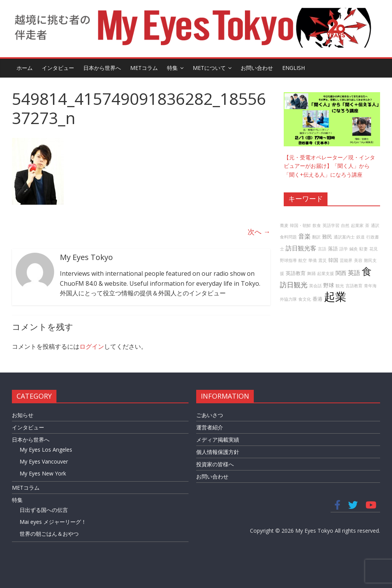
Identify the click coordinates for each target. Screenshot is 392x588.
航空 (303, 260)
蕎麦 (284, 225)
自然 (345, 225)
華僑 (313, 260)
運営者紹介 (210, 427)
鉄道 (361, 237)
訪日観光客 (301, 248)
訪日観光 (294, 285)
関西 (341, 273)
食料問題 (288, 237)
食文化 (305, 299)
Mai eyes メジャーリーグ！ (53, 522)
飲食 (317, 225)
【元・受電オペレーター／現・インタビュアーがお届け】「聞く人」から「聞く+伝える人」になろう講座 (329, 166)
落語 (333, 249)
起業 (335, 296)
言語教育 (354, 286)
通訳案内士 (344, 237)
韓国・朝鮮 (300, 225)
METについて (209, 68)
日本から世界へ (102, 68)
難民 (327, 237)
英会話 (315, 286)
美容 (358, 260)
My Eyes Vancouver (44, 461)
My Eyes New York (43, 473)
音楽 (304, 236)
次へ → (259, 232)
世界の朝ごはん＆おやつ (49, 534)
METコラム (144, 68)
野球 (329, 285)
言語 (322, 249)
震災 (323, 260)
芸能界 (346, 260)
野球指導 (288, 260)
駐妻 (364, 249)
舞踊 (311, 273)
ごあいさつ (210, 415)
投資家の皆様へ (215, 464)
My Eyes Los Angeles (46, 450)
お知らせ (23, 415)
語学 (344, 249)
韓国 (333, 260)
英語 (354, 273)
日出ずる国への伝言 (44, 510)
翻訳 (316, 237)
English (294, 68)
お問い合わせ (257, 68)
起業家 (357, 225)
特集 (172, 68)
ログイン (92, 346)
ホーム (25, 68)
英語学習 (331, 225)
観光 (340, 286)
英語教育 (296, 273)
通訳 (375, 225)
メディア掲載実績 (218, 440)
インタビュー (58, 68)
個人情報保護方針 (218, 452)
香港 (318, 299)
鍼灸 (354, 249)
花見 (374, 249)
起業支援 (326, 273)
